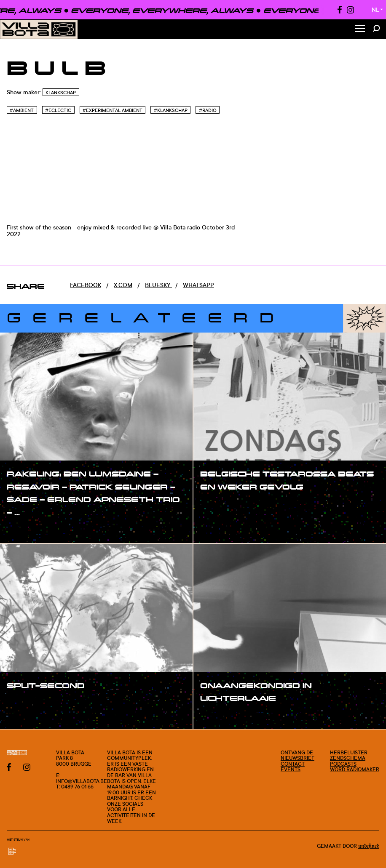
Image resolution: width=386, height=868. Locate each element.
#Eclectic (58, 110)
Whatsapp (198, 285)
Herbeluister (349, 752)
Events (291, 769)
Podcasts (343, 764)
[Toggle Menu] (360, 29)
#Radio (208, 110)
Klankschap (61, 93)
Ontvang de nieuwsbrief (298, 755)
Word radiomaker (355, 769)
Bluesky (158, 285)
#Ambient (22, 110)
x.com (123, 285)
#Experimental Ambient (113, 110)
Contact (293, 764)
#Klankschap (171, 110)
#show (25, 530)
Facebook (86, 285)
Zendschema (348, 758)
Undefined (369, 846)
